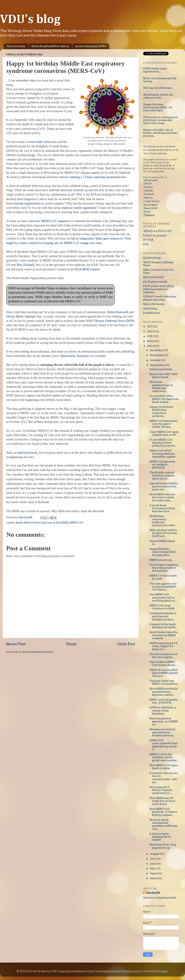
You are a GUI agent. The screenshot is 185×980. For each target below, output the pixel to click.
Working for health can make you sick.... (158, 96)
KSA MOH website (87, 269)
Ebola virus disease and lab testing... (160, 80)
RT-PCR (148, 240)
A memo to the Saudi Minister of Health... (163, 626)
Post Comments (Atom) (38, 652)
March (155, 878)
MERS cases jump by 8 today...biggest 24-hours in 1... (163, 646)
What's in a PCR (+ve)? (157, 231)
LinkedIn (148, 190)
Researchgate (151, 205)
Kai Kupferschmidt (155, 282)
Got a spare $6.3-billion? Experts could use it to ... (161, 790)
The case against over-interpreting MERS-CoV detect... (163, 587)
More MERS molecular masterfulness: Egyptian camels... (164, 692)
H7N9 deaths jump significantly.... (155, 70)
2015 (150, 336)
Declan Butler (15, 316)
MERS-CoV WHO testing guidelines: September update (162, 454)
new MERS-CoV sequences (53, 221)
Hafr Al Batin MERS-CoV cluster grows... (163, 663)
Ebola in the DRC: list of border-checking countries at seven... (160, 133)
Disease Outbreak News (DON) (114, 321)
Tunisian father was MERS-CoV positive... (164, 682)
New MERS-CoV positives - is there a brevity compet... (163, 812)
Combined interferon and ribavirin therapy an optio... (163, 616)
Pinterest (148, 198)
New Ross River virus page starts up (163, 846)
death (19, 523)
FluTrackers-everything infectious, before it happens (158, 289)
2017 (150, 327)
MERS (65, 523)
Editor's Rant (32, 523)
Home (71, 644)
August (155, 854)
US (8, 265)
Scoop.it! (148, 187)
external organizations (27, 203)
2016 (150, 331)
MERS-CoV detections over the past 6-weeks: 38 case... (163, 424)
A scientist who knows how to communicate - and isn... (164, 778)
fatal (44, 523)
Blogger (163, 971)
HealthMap (150, 309)
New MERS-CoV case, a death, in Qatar (164, 767)
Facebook (149, 194)
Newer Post (16, 644)
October (156, 360)
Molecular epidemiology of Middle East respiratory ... (161, 387)
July (153, 859)
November (157, 355)
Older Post (126, 644)
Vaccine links (16, 46)
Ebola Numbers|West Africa (50, 46)
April (154, 873)
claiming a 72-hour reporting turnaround (94, 177)
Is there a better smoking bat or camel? (160, 837)
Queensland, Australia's (75, 356)
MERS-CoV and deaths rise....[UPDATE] (163, 701)
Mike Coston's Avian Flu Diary (158, 271)
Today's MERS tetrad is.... (162, 543)
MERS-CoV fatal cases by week (163, 577)
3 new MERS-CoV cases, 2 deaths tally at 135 (164, 433)
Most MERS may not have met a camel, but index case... (162, 497)
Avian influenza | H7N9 (91, 46)
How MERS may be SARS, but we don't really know (162, 801)
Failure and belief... (161, 369)
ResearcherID (151, 208)
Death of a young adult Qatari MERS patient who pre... (164, 673)
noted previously (27, 453)
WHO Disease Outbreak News (158, 264)
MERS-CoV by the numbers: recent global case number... (164, 757)
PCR (146, 244)
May (153, 869)
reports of (97, 173)
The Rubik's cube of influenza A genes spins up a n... (162, 476)
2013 (150, 346)
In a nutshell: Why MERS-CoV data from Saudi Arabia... (164, 399)
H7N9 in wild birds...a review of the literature (163, 711)
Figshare (149, 215)
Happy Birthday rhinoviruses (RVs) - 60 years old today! (158, 108)
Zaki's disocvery (47, 142)
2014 (150, 341)
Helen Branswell (118, 312)
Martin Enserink (153, 277)
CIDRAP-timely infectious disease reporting (160, 298)
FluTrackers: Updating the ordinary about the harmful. (164, 568)
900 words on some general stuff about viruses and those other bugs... (160, 120)
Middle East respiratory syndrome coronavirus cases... (163, 521)
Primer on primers (155, 235)
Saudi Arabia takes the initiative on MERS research (163, 635)
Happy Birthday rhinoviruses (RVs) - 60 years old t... (163, 552)
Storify (147, 212)
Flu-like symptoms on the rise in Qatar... (163, 656)
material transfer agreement (79, 208)
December (157, 350)
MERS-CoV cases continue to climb (162, 607)
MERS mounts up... (161, 560)
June (153, 864)
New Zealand (25, 265)
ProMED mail (151, 313)
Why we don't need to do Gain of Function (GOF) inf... (163, 533)
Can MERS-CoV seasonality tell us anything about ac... (163, 598)
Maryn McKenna (154, 304)
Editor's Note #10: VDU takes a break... (163, 376)
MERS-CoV (76, 523)
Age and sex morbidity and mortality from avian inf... (164, 486)
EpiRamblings (152, 258)
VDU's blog (30, 20)
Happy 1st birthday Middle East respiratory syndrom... (161, 412)
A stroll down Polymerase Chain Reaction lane (162, 508)
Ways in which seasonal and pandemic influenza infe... (163, 824)
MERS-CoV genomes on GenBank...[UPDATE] (162, 465)
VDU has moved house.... (158, 88)
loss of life (54, 523)
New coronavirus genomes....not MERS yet (164, 722)
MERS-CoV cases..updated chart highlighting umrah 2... (163, 745)
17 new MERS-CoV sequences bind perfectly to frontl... (163, 443)
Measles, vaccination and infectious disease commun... (162, 732)
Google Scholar (152, 201)
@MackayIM (151, 180)
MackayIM (153, 893)
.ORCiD (147, 184)
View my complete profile (160, 898)
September (157, 365)
